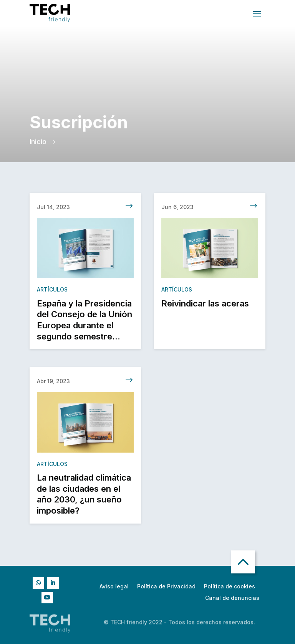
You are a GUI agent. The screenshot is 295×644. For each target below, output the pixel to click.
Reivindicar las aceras (205, 307)
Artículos (52, 293)
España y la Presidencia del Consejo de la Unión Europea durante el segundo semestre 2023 (85, 329)
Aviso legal (114, 587)
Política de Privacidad (166, 587)
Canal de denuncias (232, 598)
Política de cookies (230, 587)
